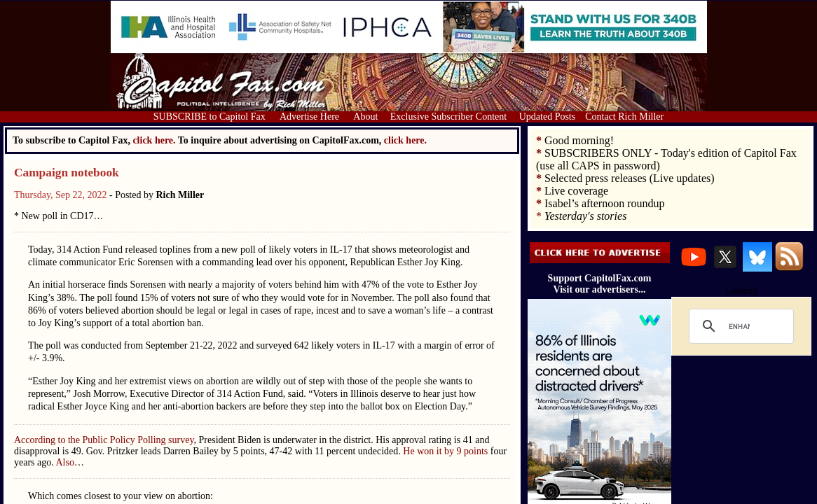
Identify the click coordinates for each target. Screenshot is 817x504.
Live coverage (576, 191)
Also (64, 462)
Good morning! (579, 140)
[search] (739, 326)
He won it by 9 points (446, 451)
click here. (405, 140)
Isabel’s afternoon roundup (605, 203)
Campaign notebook (67, 173)
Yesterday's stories (585, 216)
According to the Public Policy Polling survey (104, 440)
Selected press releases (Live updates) (630, 178)
